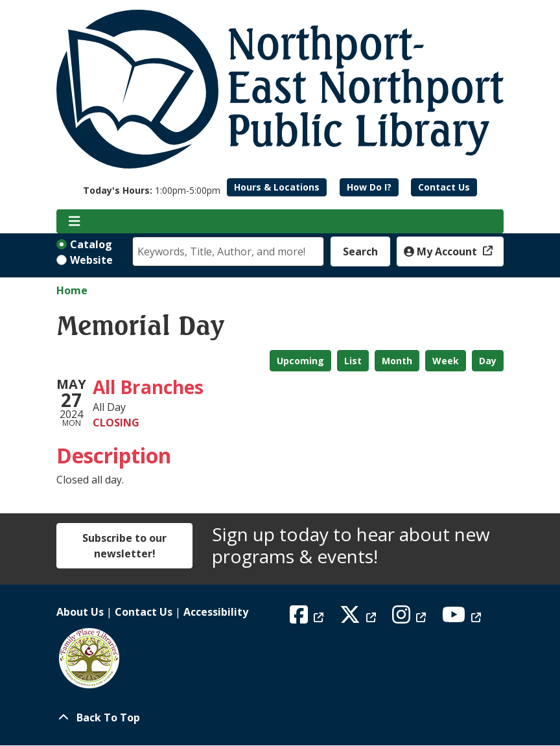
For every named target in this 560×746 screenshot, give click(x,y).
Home (72, 290)
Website (91, 260)
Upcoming (300, 361)
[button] (152, 190)
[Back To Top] (280, 717)
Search (360, 251)
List (353, 361)
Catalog (91, 244)
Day (488, 361)
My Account (442, 251)
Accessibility (216, 612)
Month (397, 361)
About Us (80, 612)
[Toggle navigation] (74, 222)
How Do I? (369, 187)
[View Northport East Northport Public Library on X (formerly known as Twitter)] (359, 618)
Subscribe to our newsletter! (124, 546)
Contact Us (444, 187)
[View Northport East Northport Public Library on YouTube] (463, 618)
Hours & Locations (277, 187)
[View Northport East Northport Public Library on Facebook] (308, 618)
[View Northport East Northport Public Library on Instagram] (411, 618)
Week (446, 361)
